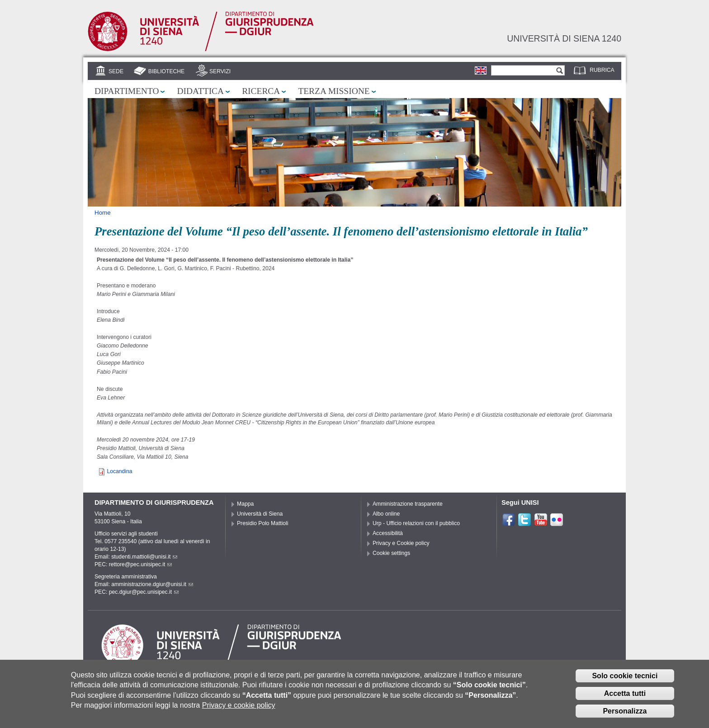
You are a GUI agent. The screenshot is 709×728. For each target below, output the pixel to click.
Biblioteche (166, 71)
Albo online (386, 514)
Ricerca (261, 91)
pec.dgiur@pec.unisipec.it (144, 592)
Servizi (220, 71)
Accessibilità (388, 533)
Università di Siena (260, 514)
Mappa (245, 504)
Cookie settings (391, 553)
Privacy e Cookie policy (401, 543)
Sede (116, 71)
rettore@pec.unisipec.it (141, 564)
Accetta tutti (625, 694)
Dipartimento (127, 91)
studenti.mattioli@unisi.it (144, 557)
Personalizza (625, 712)
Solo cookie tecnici (625, 677)
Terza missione (334, 91)
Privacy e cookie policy (239, 706)
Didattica (200, 91)
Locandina (119, 471)
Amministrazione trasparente (408, 504)
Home (103, 213)
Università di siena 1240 (564, 38)
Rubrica (602, 70)
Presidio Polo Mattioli (263, 523)
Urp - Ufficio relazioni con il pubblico (416, 523)
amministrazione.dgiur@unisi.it (152, 584)
